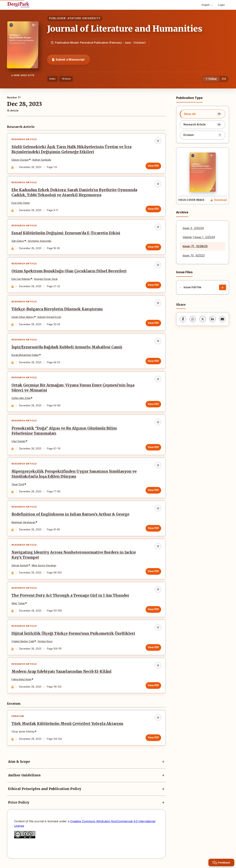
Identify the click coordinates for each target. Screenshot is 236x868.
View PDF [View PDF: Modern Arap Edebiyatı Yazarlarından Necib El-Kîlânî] (153, 688)
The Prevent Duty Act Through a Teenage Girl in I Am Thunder (70, 597)
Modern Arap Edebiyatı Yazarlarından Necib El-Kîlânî (62, 674)
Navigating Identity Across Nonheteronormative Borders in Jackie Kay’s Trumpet (74, 557)
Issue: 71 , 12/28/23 (195, 246)
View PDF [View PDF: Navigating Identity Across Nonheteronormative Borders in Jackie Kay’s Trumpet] (153, 573)
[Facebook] (183, 319)
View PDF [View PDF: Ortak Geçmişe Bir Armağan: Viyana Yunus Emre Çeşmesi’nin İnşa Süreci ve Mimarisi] (153, 405)
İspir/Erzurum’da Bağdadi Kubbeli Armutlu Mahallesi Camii (67, 348)
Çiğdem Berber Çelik (23, 643)
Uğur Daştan (19, 442)
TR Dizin (66, 79)
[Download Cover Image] (219, 200)
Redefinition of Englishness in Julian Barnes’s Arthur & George (70, 516)
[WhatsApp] (193, 319)
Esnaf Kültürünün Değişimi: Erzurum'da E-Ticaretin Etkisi (66, 233)
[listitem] (203, 114)
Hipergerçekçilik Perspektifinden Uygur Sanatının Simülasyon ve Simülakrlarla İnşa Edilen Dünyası (74, 475)
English (207, 5)
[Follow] (211, 79)
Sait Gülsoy (18, 241)
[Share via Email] (222, 319)
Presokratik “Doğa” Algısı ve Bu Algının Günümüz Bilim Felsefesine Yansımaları (64, 432)
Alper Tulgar (18, 605)
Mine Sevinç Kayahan (44, 567)
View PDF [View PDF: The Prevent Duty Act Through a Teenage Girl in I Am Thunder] (153, 611)
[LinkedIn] (212, 319)
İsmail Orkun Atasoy (23, 318)
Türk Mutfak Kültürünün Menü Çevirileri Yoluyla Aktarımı (67, 726)
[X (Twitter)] (203, 319)
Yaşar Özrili (18, 486)
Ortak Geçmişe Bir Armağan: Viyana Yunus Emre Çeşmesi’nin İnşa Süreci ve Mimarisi (73, 389)
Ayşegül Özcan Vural (46, 280)
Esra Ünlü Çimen (21, 203)
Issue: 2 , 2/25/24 (193, 228)
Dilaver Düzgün (20, 160)
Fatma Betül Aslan (21, 682)
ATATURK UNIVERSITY (84, 18)
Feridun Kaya (45, 643)
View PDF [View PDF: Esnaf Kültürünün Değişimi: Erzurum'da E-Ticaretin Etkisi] (153, 247)
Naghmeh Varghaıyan (23, 524)
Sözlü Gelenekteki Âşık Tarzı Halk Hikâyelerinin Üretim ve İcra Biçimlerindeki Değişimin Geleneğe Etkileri (71, 150)
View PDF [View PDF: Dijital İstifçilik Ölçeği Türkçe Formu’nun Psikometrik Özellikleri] (153, 649)
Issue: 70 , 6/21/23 (194, 256)
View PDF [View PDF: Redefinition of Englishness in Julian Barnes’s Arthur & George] (153, 530)
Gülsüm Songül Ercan (49, 318)
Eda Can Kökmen (21, 280)
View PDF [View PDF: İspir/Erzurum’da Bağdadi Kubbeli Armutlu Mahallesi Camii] (153, 362)
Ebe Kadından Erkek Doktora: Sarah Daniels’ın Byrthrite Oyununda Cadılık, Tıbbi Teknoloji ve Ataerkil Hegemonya (74, 193)
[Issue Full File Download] (223, 287)
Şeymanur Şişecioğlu (40, 241)
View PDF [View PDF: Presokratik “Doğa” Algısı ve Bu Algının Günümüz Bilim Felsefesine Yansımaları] (153, 448)
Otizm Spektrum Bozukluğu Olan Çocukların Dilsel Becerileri (69, 272)
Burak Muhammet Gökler (25, 356)
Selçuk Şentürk (20, 567)
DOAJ (52, 79)
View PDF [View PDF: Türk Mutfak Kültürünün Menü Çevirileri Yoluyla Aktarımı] (153, 740)
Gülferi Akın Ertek (21, 399)
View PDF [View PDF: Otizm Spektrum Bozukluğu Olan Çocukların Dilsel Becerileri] (153, 285)
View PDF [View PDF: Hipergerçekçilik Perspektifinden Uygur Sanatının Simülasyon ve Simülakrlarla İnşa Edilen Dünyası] (153, 491)
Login (221, 5)
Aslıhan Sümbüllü (42, 160)
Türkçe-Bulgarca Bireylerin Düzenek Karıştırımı (57, 310)
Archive (182, 212)
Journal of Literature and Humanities (125, 29)
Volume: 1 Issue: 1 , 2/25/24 (199, 237)
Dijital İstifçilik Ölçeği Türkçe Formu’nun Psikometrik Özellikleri (73, 636)
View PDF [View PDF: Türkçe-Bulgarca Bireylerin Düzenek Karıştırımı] (153, 324)
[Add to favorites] (158, 141)
